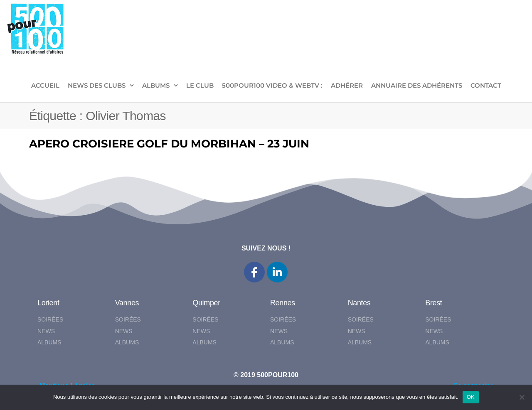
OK (471, 397)
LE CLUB (200, 85)
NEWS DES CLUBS (97, 85)
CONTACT (486, 85)
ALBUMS (156, 85)
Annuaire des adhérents (417, 85)
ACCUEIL (45, 85)
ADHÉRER (347, 85)
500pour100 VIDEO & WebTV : (272, 85)
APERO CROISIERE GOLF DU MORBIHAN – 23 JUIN (169, 144)
